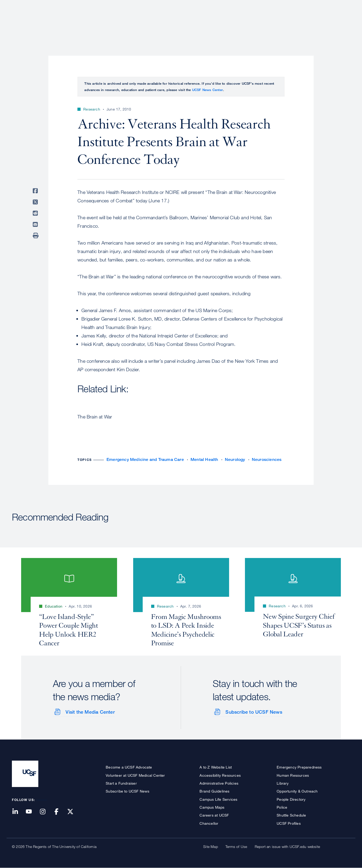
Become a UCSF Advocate (129, 767)
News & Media (311, 22)
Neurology (235, 459)
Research (245, 22)
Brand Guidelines (214, 791)
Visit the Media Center (90, 712)
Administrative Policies (219, 783)
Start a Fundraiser (121, 783)
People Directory (291, 799)
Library (283, 783)
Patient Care (212, 22)
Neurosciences (267, 459)
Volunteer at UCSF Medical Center (135, 775)
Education (276, 22)
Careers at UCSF (214, 815)
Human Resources (293, 775)
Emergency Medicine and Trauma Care (145, 459)
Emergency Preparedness (299, 767)
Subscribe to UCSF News (254, 712)
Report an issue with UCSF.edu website (287, 846)
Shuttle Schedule (291, 815)
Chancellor (209, 823)
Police (282, 807)
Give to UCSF (330, 6)
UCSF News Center (208, 90)
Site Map (211, 846)
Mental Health (204, 459)
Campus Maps (212, 807)
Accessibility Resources (220, 775)
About (183, 22)
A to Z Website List (216, 767)
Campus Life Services (218, 799)
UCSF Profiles (289, 823)
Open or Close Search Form (341, 23)
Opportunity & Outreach (297, 791)
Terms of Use (236, 846)
